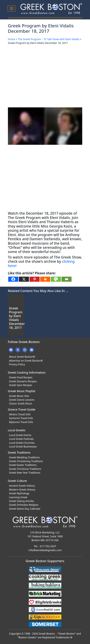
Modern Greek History (22, 490)
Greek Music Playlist (22, 391)
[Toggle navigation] (12, 9)
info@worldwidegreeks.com (45, 550)
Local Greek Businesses (23, 446)
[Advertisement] (45, 68)
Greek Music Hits (19, 396)
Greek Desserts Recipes (23, 381)
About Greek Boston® (22, 357)
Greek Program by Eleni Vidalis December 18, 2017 (17, 318)
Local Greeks (17, 430)
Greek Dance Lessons (22, 400)
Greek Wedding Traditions (24, 457)
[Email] (67, 279)
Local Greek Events (20, 435)
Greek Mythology (19, 493)
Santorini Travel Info (21, 418)
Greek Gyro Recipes (21, 385)
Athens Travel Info (20, 414)
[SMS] (56, 279)
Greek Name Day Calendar (25, 509)
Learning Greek (18, 497)
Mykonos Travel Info (21, 422)
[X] (24, 279)
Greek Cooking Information (27, 373)
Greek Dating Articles (22, 501)
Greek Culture (17, 481)
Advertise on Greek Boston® (26, 361)
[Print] (45, 279)
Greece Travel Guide (22, 409)
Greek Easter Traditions (23, 465)
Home (12, 39)
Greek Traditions (19, 452)
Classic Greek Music (21, 403)
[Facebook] (13, 279)
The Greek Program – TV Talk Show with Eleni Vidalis (49, 39)
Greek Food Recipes (21, 377)
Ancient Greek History (22, 486)
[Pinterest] (35, 279)
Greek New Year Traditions (25, 473)
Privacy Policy (17, 364)
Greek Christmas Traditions (25, 469)
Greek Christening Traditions (26, 461)
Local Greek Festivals (21, 439)
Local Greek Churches (22, 443)
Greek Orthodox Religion (24, 505)
